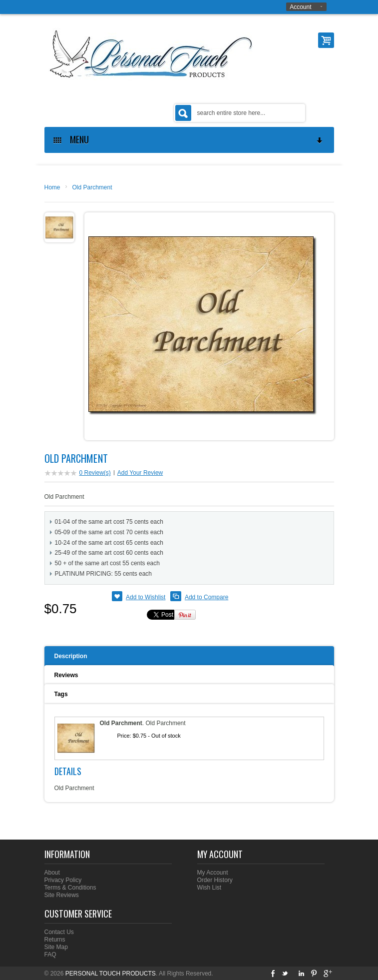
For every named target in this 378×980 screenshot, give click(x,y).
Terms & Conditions (70, 888)
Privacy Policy (63, 880)
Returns (55, 940)
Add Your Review (140, 473)
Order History (215, 880)
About (52, 873)
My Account (213, 873)
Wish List (209, 888)
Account (300, 7)
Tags (61, 694)
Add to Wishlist (146, 597)
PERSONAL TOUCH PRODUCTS (111, 974)
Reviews (66, 675)
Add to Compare (206, 597)
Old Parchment (92, 187)
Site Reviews (62, 895)
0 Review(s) (95, 473)
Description (71, 656)
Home (52, 187)
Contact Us (59, 932)
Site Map (56, 947)
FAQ (50, 955)
